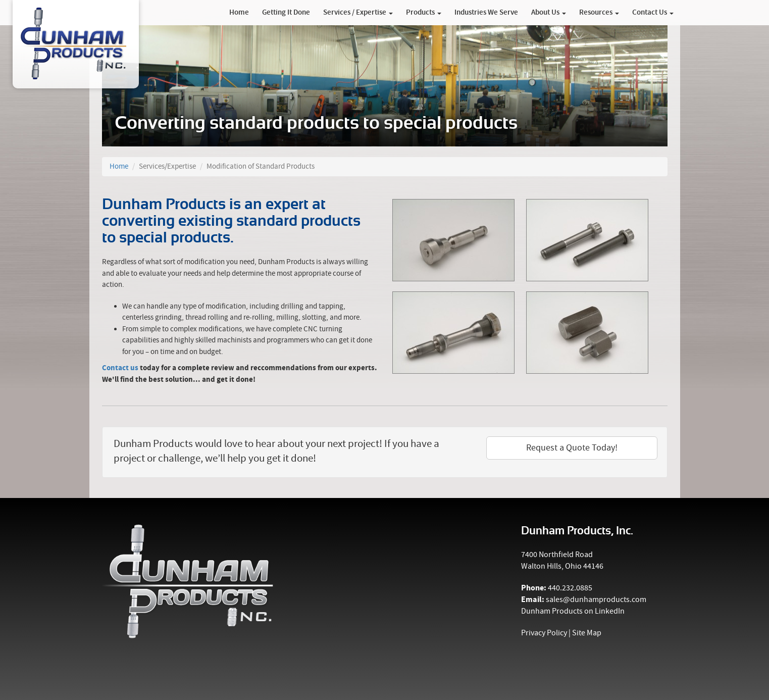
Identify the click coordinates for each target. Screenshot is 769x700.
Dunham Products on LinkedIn (573, 611)
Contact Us (653, 13)
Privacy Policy (544, 633)
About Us (549, 13)
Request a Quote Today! (572, 448)
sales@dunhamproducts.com (596, 599)
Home (239, 13)
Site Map (587, 633)
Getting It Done (286, 13)
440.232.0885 (570, 588)
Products (424, 13)
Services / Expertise (358, 13)
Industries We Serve (486, 13)
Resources (599, 13)
